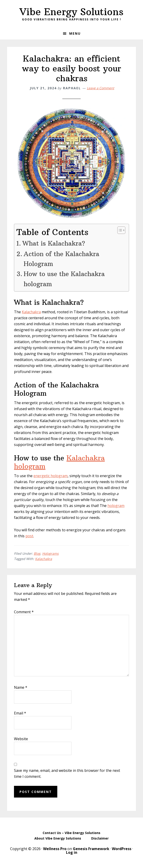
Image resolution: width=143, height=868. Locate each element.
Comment (24, 612)
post (29, 536)
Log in (72, 852)
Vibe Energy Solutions (71, 12)
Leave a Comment (100, 88)
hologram (116, 506)
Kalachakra (31, 312)
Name (21, 687)
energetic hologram (51, 476)
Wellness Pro (55, 849)
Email (20, 713)
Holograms (50, 553)
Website (21, 739)
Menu (75, 33)
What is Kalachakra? (54, 243)
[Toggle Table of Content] (119, 230)
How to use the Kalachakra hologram (64, 279)
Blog (37, 553)
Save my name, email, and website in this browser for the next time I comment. (67, 773)
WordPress (122, 849)
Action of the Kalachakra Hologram (61, 259)
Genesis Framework (91, 849)
